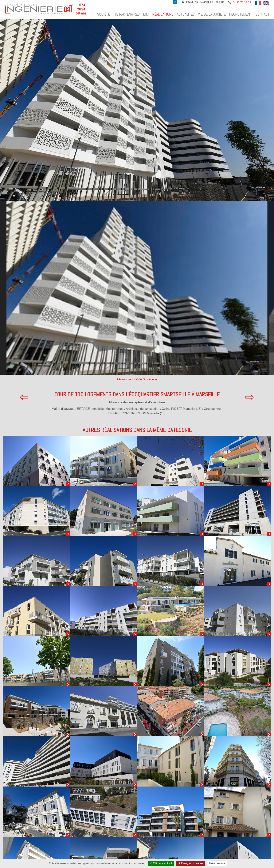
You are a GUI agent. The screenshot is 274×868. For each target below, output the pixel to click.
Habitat (138, 379)
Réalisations (163, 14)
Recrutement (241, 14)
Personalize (217, 863)
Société (104, 14)
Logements (151, 379)
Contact (262, 14)
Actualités (186, 14)
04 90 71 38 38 (242, 2)
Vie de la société (212, 14)
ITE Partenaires (127, 14)
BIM (146, 14)
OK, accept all (161, 863)
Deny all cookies (191, 863)
